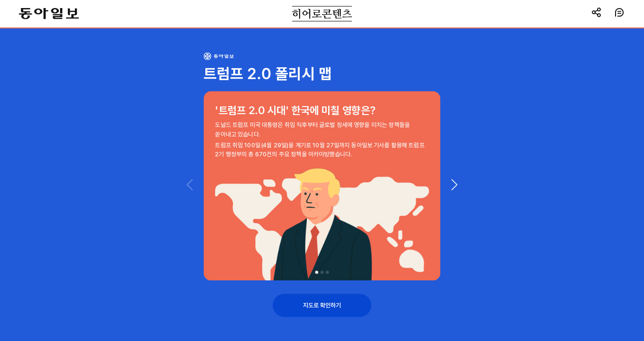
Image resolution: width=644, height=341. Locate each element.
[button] (454, 184)
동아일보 (49, 14)
